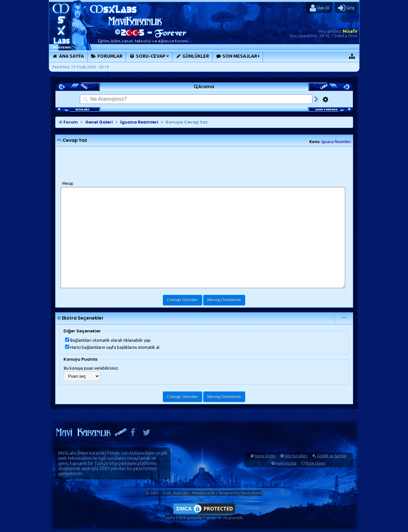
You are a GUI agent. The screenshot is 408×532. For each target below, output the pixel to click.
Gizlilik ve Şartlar (332, 456)
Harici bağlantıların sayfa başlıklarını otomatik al (112, 347)
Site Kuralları (296, 456)
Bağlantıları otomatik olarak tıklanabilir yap (108, 340)
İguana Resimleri (336, 142)
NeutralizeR (252, 493)
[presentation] (109, 164)
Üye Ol (319, 8)
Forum (68, 122)
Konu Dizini (265, 456)
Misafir (350, 31)
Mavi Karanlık (92, 453)
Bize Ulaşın (316, 463)
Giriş (346, 8)
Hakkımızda (286, 463)
